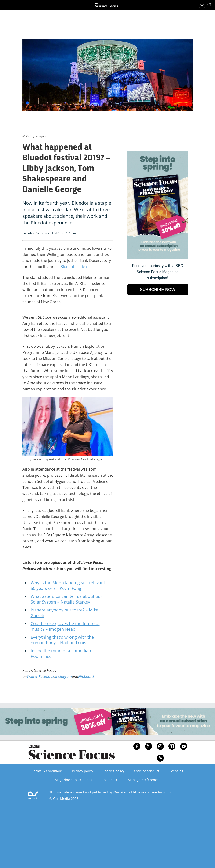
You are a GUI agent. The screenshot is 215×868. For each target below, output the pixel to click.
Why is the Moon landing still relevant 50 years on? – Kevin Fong (68, 585)
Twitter (32, 676)
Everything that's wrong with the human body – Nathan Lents (62, 640)
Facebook (46, 676)
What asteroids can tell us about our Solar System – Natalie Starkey (66, 599)
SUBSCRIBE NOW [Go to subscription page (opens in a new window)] (158, 290)
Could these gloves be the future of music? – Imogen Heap (65, 626)
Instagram (64, 676)
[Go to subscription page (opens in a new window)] (158, 258)
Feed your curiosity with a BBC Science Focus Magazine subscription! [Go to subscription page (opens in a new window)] (158, 272)
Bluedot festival (74, 267)
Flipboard (86, 676)
